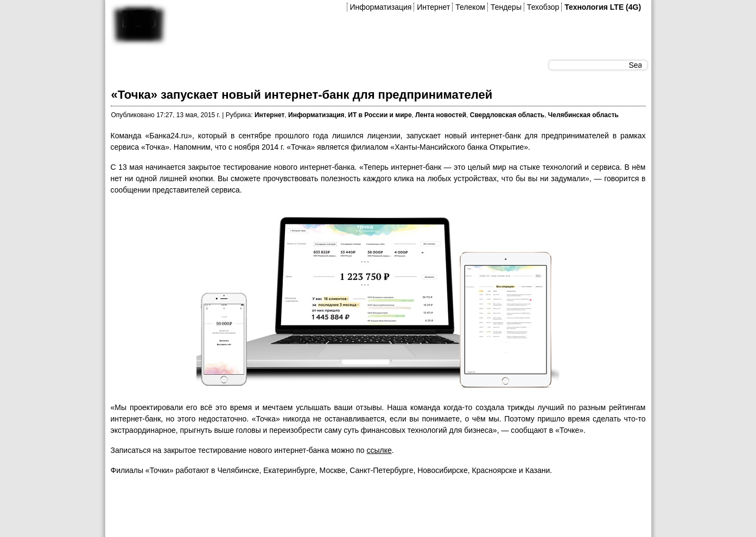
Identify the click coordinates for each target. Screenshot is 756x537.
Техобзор (543, 7)
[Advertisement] (308, 509)
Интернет (433, 7)
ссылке (379, 450)
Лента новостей (441, 115)
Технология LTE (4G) (603, 7)
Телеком (470, 7)
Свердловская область (507, 115)
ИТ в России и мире (380, 115)
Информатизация (381, 7)
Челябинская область (583, 115)
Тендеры (506, 7)
